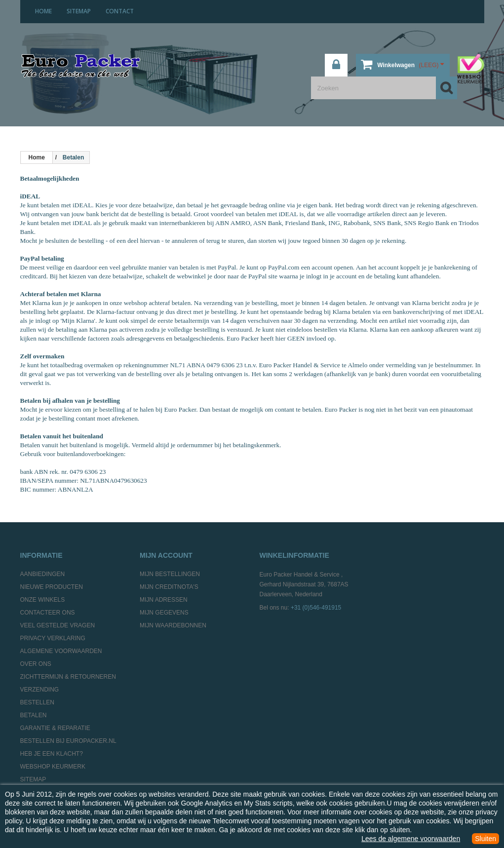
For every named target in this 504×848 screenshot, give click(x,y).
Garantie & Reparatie (55, 728)
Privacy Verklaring (53, 638)
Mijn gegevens (164, 613)
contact (120, 11)
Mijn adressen (164, 600)
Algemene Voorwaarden (61, 651)
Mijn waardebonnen (173, 625)
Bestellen (37, 702)
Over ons (36, 664)
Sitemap (33, 779)
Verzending (40, 690)
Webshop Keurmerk (53, 767)
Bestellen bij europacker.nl (68, 741)
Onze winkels (43, 600)
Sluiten (485, 839)
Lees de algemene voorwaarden (411, 839)
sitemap (79, 11)
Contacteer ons (48, 613)
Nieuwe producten (52, 587)
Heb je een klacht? (52, 754)
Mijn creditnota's (169, 587)
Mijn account (166, 555)
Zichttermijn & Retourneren (68, 677)
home (43, 11)
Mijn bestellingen (170, 574)
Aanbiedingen (43, 574)
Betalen (34, 715)
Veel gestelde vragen (58, 625)
